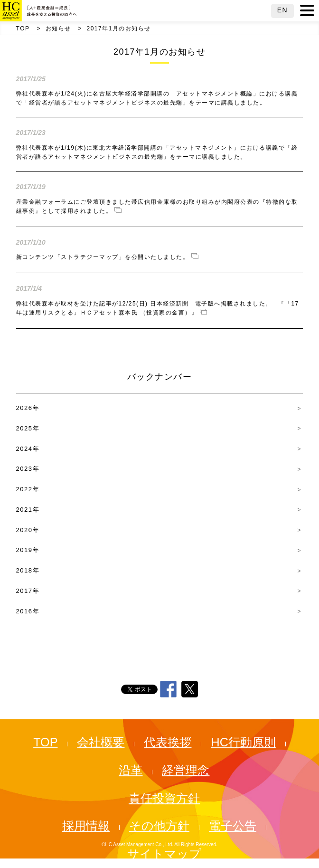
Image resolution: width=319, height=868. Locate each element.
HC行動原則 (243, 742)
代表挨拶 (168, 742)
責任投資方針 (164, 798)
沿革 (131, 770)
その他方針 (159, 826)
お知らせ (58, 29)
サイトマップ (164, 854)
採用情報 (86, 826)
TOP (23, 29)
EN (282, 10)
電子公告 (233, 826)
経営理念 (186, 770)
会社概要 (101, 742)
